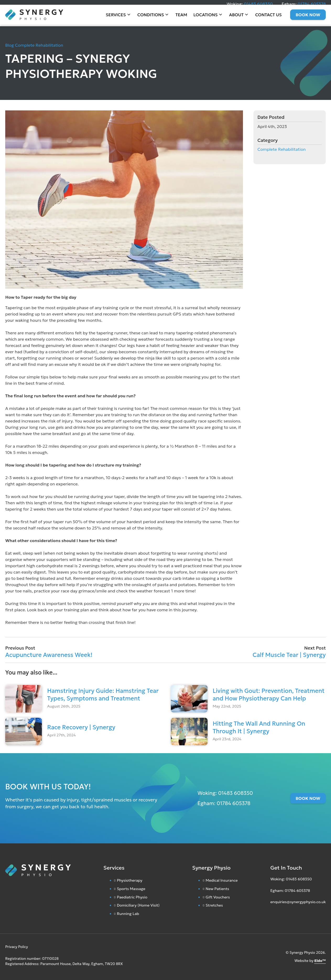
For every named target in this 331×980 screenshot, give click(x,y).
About (236, 18)
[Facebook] (276, 914)
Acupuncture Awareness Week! (49, 655)
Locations (205, 18)
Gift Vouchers (218, 897)
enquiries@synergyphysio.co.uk (298, 902)
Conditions (151, 18)
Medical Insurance (222, 880)
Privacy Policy (17, 947)
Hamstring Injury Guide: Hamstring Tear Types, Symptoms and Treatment (103, 695)
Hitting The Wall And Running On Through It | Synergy (259, 727)
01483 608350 (258, 4)
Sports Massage (131, 889)
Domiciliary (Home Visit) (138, 905)
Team (181, 18)
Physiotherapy (130, 880)
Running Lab (128, 914)
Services (116, 18)
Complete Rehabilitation (39, 45)
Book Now (308, 18)
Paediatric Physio (132, 897)
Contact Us (268, 18)
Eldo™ (320, 961)
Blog (10, 45)
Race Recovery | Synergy (81, 727)
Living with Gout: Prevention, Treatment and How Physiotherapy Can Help (269, 695)
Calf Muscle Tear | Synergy (289, 655)
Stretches (214, 905)
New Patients (218, 889)
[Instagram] (272, 914)
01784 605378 (312, 4)
